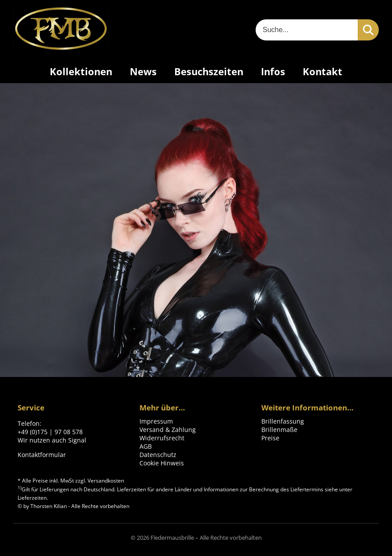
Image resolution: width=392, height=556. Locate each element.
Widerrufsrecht (162, 438)
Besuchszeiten (209, 71)
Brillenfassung (283, 421)
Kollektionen (81, 71)
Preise (270, 438)
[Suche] (307, 30)
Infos (273, 71)
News (143, 71)
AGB (146, 446)
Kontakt (322, 71)
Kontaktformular (42, 455)
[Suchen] (368, 30)
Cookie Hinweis (162, 463)
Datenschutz (158, 455)
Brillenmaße (279, 430)
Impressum (156, 421)
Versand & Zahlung (168, 430)
